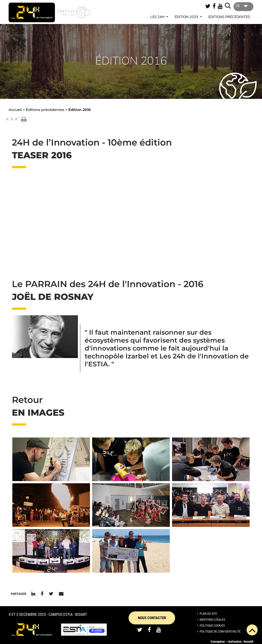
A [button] (8, 119)
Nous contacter (152, 618)
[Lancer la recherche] (228, 6)
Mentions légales (212, 620)
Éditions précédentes (229, 17)
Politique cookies (212, 626)
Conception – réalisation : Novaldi (232, 642)
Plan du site (208, 614)
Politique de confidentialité (220, 631)
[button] (51, 459)
